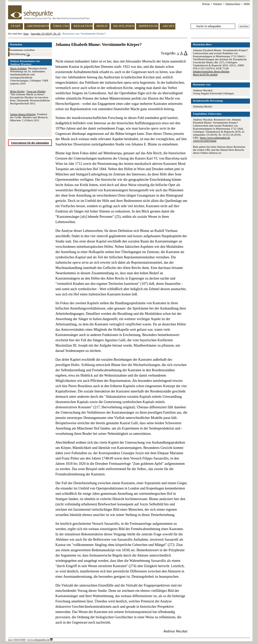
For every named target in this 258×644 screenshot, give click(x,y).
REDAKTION (83, 26)
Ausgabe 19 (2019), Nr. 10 (45, 34)
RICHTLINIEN (124, 26)
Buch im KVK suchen (205, 74)
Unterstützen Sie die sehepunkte (30, 143)
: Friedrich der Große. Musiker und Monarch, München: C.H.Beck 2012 (29, 117)
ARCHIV (169, 26)
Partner (218, 4)
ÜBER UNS (61, 26)
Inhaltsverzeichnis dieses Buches (211, 71)
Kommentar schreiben (22, 50)
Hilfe (247, 4)
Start (26, 34)
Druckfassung (20, 54)
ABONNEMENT (38, 26)
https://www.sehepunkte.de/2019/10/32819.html (212, 139)
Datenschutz (233, 4)
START (15, 26)
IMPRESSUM (148, 26)
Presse (206, 4)
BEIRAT (102, 26)
